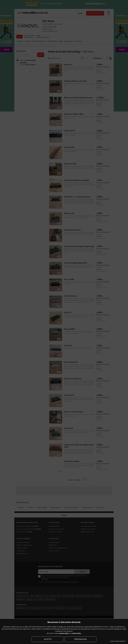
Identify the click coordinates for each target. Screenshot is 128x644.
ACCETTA (48, 639)
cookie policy (76, 633)
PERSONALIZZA (80, 639)
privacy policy (64, 633)
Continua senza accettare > (118, 641)
